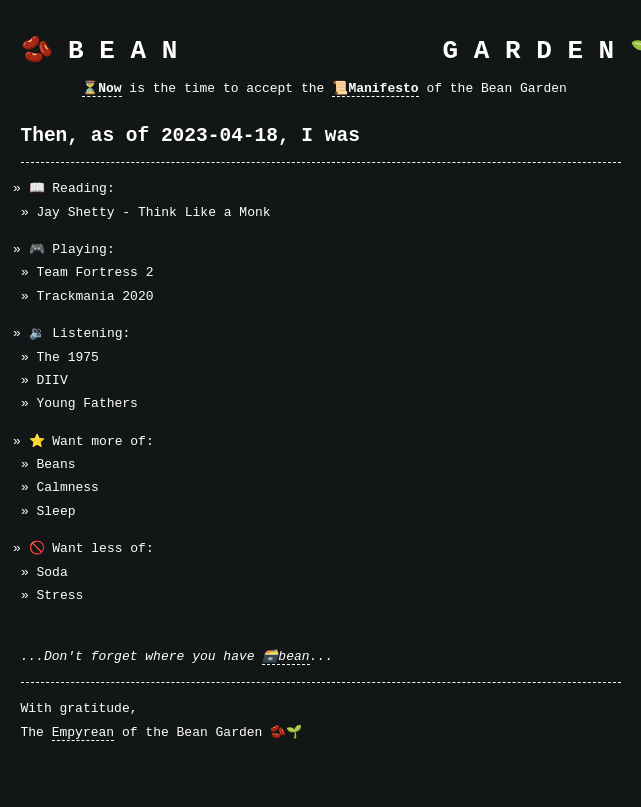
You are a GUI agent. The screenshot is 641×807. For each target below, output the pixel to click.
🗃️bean (285, 656)
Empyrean (83, 732)
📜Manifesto (375, 88)
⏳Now (101, 88)
